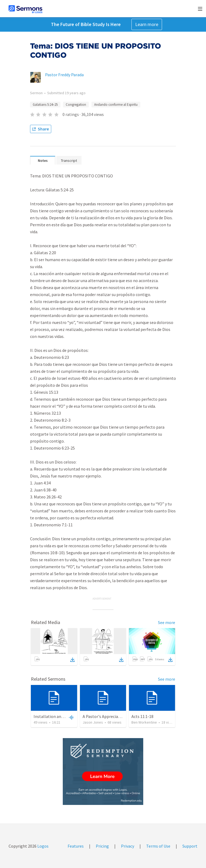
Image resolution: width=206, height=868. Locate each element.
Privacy (128, 846)
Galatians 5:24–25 (45, 105)
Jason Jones (93, 722)
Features (76, 846)
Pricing (102, 846)
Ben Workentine (144, 722)
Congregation (76, 105)
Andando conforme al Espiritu (116, 105)
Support (190, 846)
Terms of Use (158, 846)
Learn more (147, 24)
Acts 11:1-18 (142, 716)
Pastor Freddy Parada (64, 75)
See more (167, 622)
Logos (43, 846)
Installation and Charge (55, 716)
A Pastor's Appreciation (104, 716)
